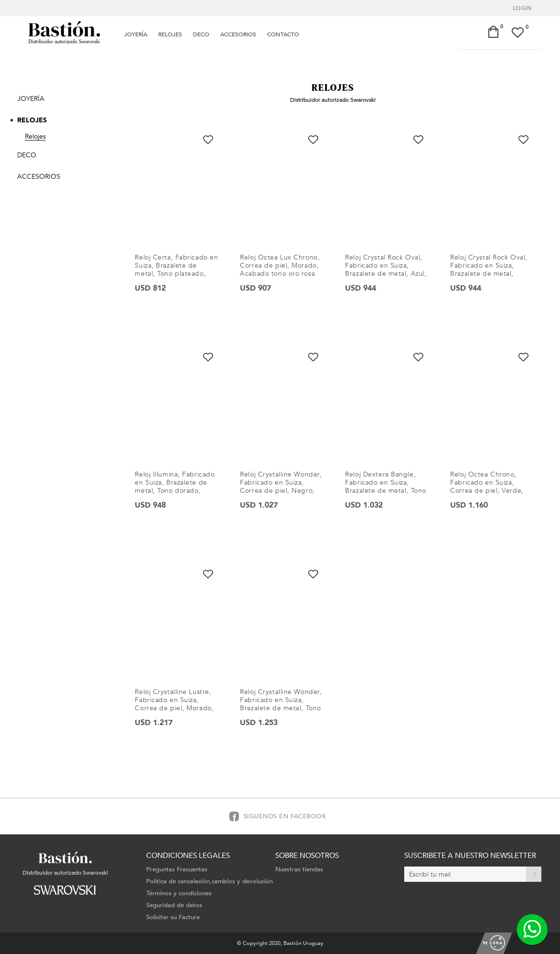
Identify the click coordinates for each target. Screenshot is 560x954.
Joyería (136, 34)
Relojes (170, 34)
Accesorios (238, 34)
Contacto (283, 34)
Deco (201, 34)
